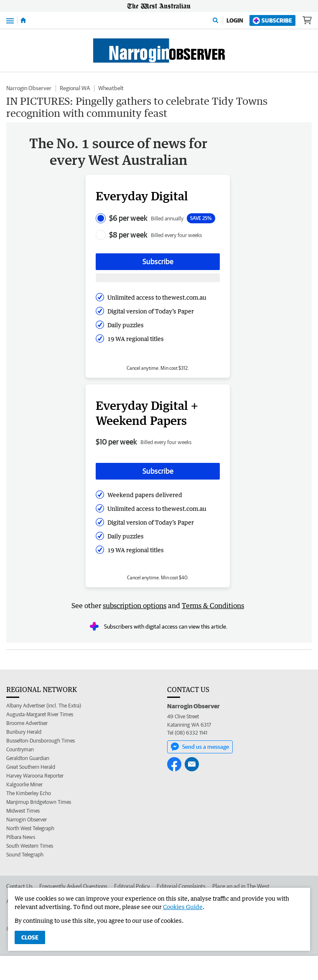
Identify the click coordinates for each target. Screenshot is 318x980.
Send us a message (200, 747)
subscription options (135, 606)
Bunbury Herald (24, 732)
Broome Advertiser (27, 723)
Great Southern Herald (31, 767)
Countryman (20, 749)
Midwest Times (23, 811)
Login (235, 20)
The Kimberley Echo (29, 793)
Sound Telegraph (25, 855)
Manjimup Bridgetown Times (39, 802)
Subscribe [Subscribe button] (158, 261)
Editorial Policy (132, 886)
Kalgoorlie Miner (24, 784)
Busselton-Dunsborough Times (41, 741)
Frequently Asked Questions (73, 886)
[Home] (23, 20)
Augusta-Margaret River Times (40, 714)
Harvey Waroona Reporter (35, 776)
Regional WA (75, 88)
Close (30, 937)
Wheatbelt (111, 88)
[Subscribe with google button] (158, 278)
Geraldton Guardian (28, 758)
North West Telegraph (30, 828)
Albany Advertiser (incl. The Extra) (44, 706)
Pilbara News (21, 837)
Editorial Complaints (181, 886)
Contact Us (19, 886)
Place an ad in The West (241, 886)
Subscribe (272, 21)
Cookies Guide (183, 907)
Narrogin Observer (29, 88)
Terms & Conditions (213, 606)
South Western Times (30, 846)
